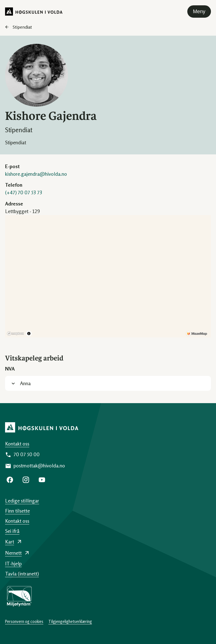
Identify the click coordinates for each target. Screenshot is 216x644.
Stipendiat (22, 27)
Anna (25, 383)
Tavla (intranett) (22, 574)
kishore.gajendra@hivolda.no (36, 174)
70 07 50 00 (27, 454)
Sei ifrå (12, 531)
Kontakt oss (17, 444)
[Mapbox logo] (15, 334)
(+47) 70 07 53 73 (24, 192)
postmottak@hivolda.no (39, 465)
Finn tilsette (17, 511)
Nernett (13, 553)
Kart (10, 542)
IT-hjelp (13, 563)
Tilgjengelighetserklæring (70, 621)
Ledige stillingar (22, 501)
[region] (108, 276)
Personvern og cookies (24, 621)
